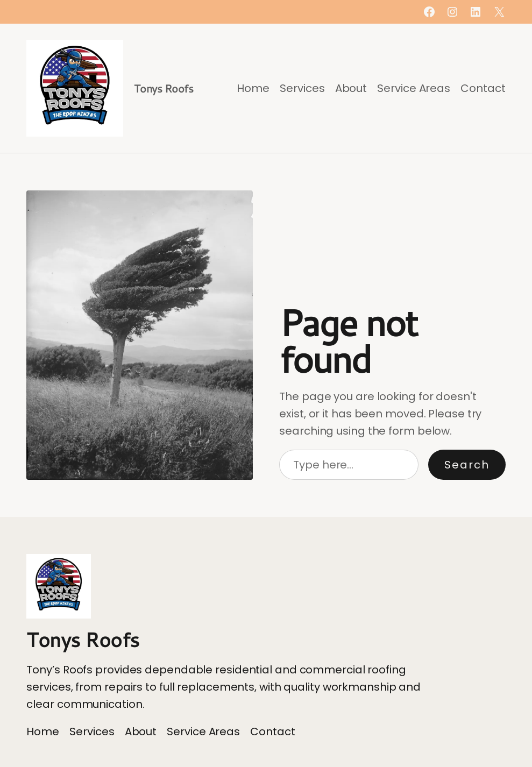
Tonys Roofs (164, 88)
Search (467, 465)
